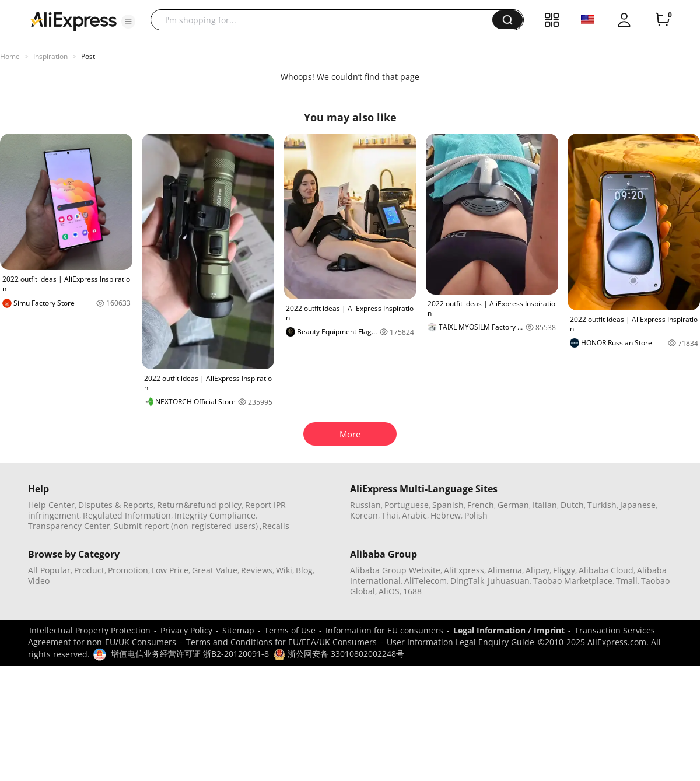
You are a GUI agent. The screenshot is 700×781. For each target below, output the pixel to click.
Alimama (505, 570)
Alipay (538, 570)
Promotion (128, 570)
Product (89, 570)
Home (10, 56)
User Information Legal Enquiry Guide (461, 642)
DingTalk (467, 581)
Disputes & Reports (116, 505)
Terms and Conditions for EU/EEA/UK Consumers (281, 642)
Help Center (51, 505)
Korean (364, 515)
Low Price (170, 570)
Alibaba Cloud (606, 570)
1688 (412, 591)
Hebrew (446, 515)
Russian (365, 505)
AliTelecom (426, 581)
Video (39, 581)
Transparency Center (69, 526)
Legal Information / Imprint (509, 630)
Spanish (448, 505)
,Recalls (274, 526)
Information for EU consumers (384, 630)
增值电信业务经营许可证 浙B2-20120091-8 (190, 654)
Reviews (257, 570)
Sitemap (238, 630)
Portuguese (407, 505)
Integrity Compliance (215, 515)
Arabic (414, 515)
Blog (304, 570)
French (481, 505)
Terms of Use (290, 630)
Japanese (638, 505)
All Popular (49, 570)
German (513, 505)
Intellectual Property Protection (90, 630)
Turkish (602, 505)
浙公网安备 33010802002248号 (339, 654)
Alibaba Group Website (395, 570)
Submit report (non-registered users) (186, 526)
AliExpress (464, 570)
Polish (476, 515)
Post (88, 56)
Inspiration (50, 56)
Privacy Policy (186, 630)
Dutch (572, 505)
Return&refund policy (199, 505)
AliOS (389, 591)
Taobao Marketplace (573, 581)
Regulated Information (127, 515)
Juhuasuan (509, 581)
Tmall (627, 581)
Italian (545, 505)
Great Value (215, 570)
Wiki (284, 570)
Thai (390, 515)
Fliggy (564, 570)
